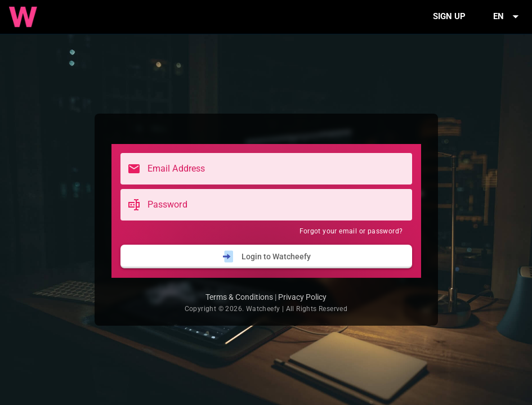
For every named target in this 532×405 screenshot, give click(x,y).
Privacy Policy (302, 297)
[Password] (276, 205)
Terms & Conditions (239, 297)
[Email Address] (276, 169)
